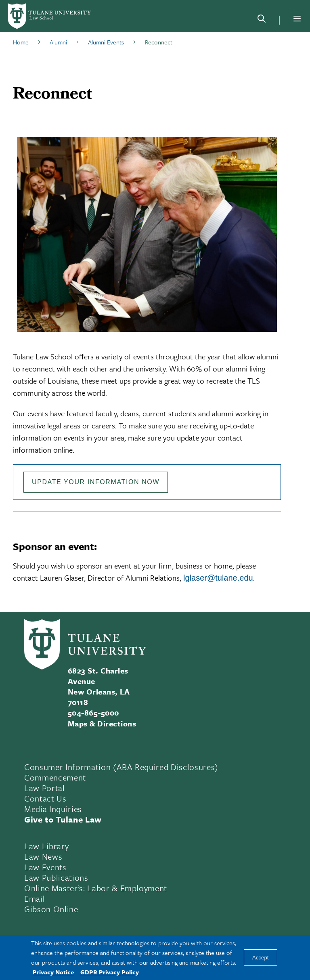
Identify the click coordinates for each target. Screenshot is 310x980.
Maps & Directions (102, 723)
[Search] (262, 20)
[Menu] (297, 19)
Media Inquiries (53, 809)
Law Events (45, 867)
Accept (261, 958)
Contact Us (45, 798)
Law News (43, 856)
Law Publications (56, 877)
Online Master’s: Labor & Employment (96, 888)
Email (35, 898)
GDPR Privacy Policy (110, 972)
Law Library (46, 846)
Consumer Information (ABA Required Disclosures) (121, 767)
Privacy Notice (53, 972)
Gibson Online (51, 909)
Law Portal (45, 788)
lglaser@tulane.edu (218, 578)
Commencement (55, 777)
